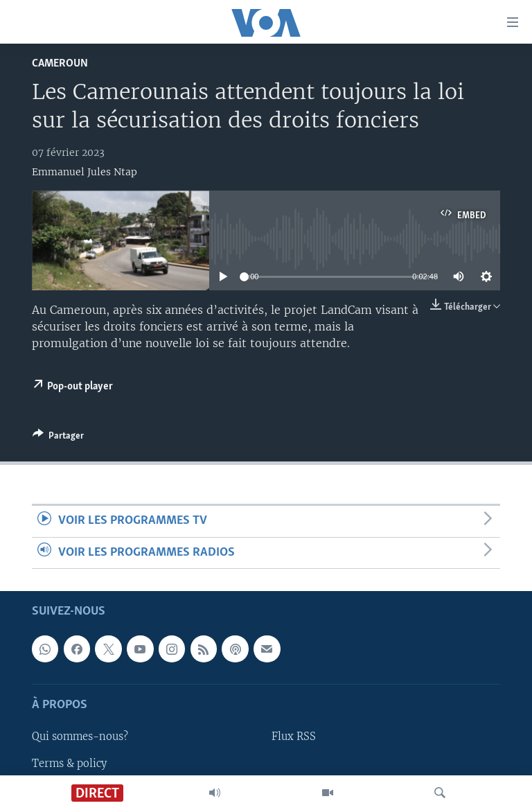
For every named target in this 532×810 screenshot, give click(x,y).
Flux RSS (294, 737)
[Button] (58, 438)
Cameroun (60, 63)
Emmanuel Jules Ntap (85, 172)
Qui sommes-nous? (80, 737)
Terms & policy (69, 763)
